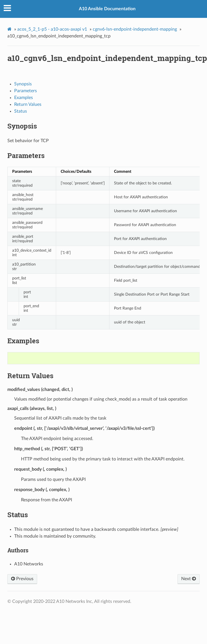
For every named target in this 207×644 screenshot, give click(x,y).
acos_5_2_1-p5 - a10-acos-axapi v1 (52, 29)
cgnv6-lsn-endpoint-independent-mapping (135, 29)
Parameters (26, 91)
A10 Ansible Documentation (107, 9)
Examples (24, 98)
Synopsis (23, 84)
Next (189, 579)
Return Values (28, 104)
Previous (22, 579)
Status (21, 111)
